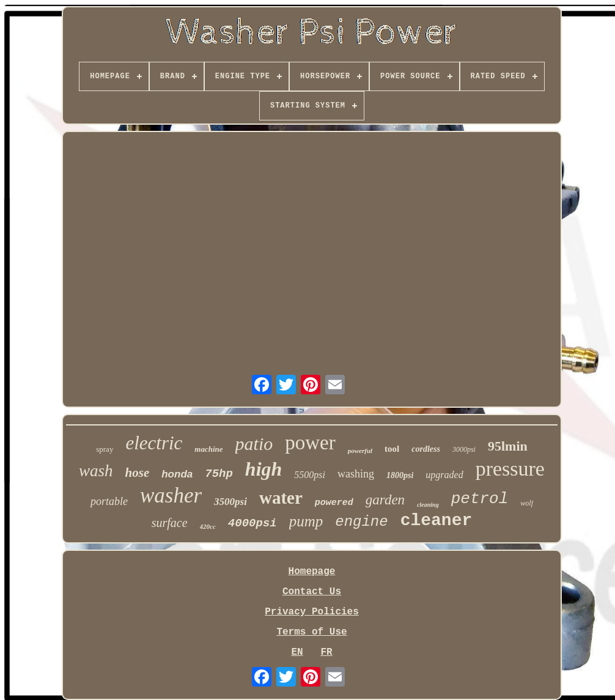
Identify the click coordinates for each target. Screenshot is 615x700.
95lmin (508, 446)
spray (105, 449)
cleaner (436, 521)
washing (356, 474)
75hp (219, 474)
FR (326, 652)
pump (306, 521)
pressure (510, 469)
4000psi (252, 523)
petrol (480, 499)
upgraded (444, 475)
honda (177, 474)
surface (170, 523)
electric (154, 443)
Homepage (312, 572)
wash (96, 471)
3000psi (464, 449)
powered (334, 503)
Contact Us (312, 592)
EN (297, 652)
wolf (527, 503)
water (281, 498)
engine (361, 522)
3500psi (230, 502)
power (310, 443)
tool (392, 449)
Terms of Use (311, 632)
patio (254, 444)
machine (208, 449)
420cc (208, 526)
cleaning (428, 505)
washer (171, 496)
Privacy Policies (312, 612)
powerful (360, 451)
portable (109, 501)
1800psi (400, 475)
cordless (426, 449)
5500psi (310, 475)
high (263, 469)
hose (138, 473)
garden (385, 500)
